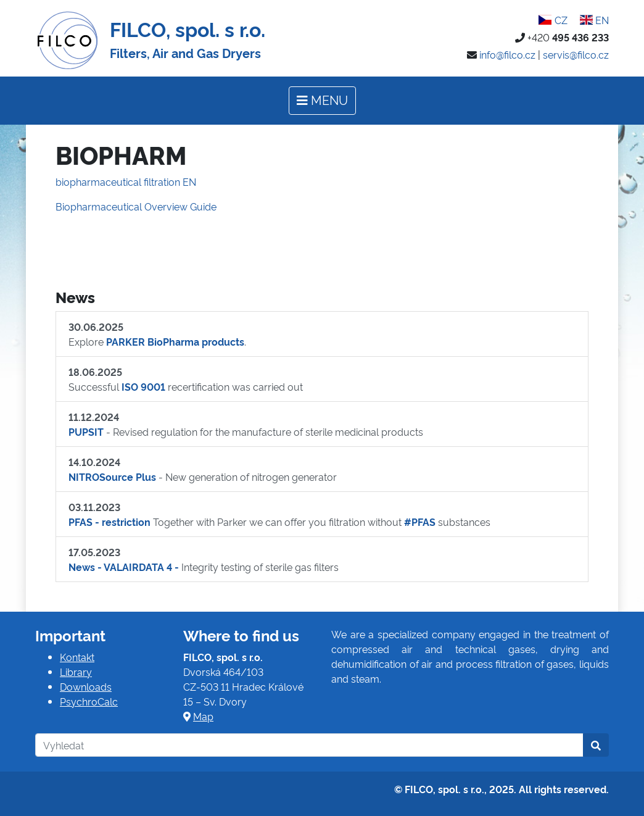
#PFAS (420, 522)
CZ (553, 20)
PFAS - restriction (109, 522)
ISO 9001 (143, 386)
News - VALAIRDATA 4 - (124, 567)
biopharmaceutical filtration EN (126, 181)
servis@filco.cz (576, 54)
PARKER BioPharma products (175, 341)
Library (76, 672)
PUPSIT (86, 431)
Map (203, 716)
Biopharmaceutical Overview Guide (136, 206)
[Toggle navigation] (322, 101)
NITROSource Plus (112, 477)
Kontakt (77, 657)
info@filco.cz (507, 54)
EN (594, 20)
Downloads (86, 686)
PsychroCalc (89, 701)
